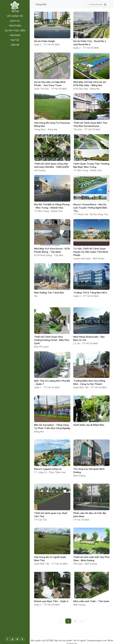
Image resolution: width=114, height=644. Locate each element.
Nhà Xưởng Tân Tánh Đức (49, 293)
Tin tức (15, 40)
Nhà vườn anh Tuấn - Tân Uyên (91, 601)
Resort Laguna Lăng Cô (48, 469)
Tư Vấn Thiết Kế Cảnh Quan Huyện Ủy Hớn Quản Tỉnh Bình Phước (91, 252)
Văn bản (15, 35)
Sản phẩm (15, 26)
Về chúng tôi (15, 16)
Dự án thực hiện (15, 30)
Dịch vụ (15, 21)
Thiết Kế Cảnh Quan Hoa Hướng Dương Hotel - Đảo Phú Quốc (52, 340)
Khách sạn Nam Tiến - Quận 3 (51, 601)
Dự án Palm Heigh (44, 41)
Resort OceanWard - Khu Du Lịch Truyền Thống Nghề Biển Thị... (90, 208)
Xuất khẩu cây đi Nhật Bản (89, 425)
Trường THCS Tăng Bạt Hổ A (90, 293)
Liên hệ (15, 45)
